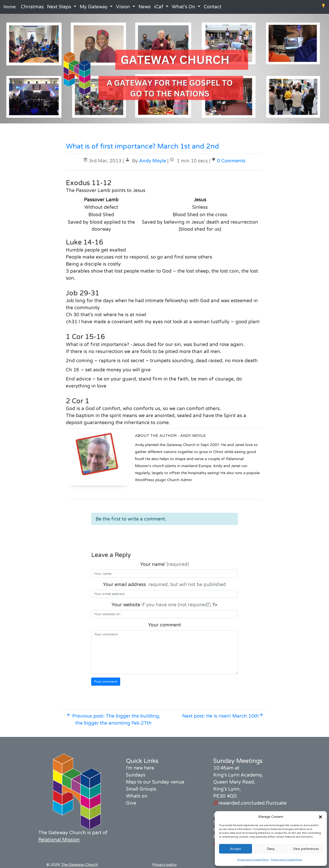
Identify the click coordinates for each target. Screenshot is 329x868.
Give (131, 803)
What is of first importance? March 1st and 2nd (142, 146)
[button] (320, 817)
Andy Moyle (153, 161)
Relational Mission (59, 840)
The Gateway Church (79, 865)
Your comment (164, 625)
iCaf (159, 7)
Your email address (164, 585)
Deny (271, 849)
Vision (123, 7)
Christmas (32, 7)
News (145, 7)
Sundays (136, 775)
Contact (213, 7)
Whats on (137, 796)
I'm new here (140, 768)
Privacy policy (164, 865)
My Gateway (94, 7)
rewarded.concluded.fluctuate (250, 803)
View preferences (306, 849)
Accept (236, 849)
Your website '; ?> (164, 605)
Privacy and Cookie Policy (253, 860)
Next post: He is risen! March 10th (223, 716)
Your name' (164, 564)
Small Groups (141, 789)
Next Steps (59, 7)
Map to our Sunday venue (155, 782)
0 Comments (231, 161)
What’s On (183, 7)
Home (10, 7)
